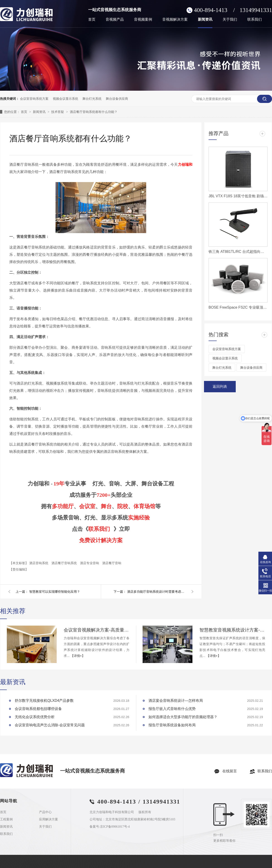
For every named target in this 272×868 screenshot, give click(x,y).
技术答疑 (58, 112)
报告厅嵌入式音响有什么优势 (172, 709)
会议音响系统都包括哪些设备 (38, 709)
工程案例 (6, 819)
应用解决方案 (49, 819)
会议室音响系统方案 (34, 99)
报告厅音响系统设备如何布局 (172, 725)
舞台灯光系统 (92, 99)
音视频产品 (115, 20)
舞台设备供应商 (117, 99)
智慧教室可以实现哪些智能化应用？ (55, 592)
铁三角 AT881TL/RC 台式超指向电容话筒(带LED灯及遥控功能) (238, 252)
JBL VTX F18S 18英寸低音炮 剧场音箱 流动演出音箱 (238, 196)
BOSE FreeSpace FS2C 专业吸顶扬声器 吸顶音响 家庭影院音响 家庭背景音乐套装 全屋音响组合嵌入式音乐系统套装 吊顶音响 (238, 307)
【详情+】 (78, 656)
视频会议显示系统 (66, 99)
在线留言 (230, 771)
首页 (92, 20)
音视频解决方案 (175, 20)
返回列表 (220, 386)
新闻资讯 (205, 20)
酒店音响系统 (39, 563)
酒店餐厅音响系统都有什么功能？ (94, 112)
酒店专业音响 (90, 563)
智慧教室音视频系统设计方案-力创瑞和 (232, 630)
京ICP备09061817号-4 (115, 827)
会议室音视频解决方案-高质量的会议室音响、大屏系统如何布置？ (97, 630)
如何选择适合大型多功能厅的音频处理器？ (183, 717)
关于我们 (230, 20)
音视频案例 (143, 20)
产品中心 (45, 812)
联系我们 (255, 20)
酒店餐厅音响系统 (65, 563)
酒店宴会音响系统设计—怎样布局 (176, 701)
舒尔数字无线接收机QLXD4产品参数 (44, 701)
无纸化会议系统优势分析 (35, 717)
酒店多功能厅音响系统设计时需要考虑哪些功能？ (157, 592)
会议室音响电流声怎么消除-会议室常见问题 (50, 725)
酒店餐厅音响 (112, 563)
